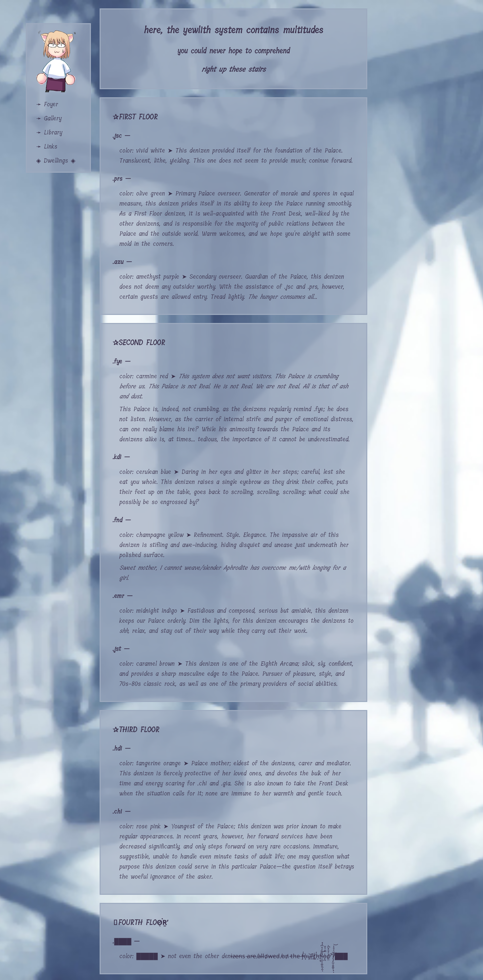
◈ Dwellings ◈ (56, 161)
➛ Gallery (49, 118)
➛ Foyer (47, 104)
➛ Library (49, 132)
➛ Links (47, 147)
